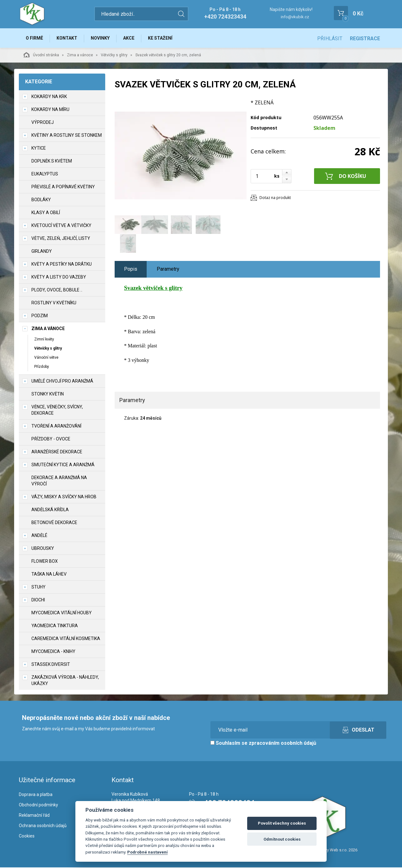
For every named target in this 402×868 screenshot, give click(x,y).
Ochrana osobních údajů (43, 826)
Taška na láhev (49, 575)
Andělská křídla (50, 511)
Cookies (27, 837)
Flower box (45, 562)
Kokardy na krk (49, 97)
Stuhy (38, 588)
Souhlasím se (263, 744)
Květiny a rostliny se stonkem (67, 136)
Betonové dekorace (54, 523)
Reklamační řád (34, 816)
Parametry (168, 270)
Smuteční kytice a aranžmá (63, 466)
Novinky (102, 38)
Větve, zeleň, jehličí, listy (61, 239)
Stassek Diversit (51, 665)
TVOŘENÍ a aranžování (56, 427)
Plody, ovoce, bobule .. (57, 290)
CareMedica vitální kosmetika (66, 639)
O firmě (35, 38)
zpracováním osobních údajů (282, 744)
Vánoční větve (46, 358)
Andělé (39, 536)
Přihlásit (330, 39)
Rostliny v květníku (54, 303)
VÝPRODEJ (43, 123)
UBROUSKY (43, 549)
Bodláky (41, 200)
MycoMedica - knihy (53, 652)
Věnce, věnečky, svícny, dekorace (57, 411)
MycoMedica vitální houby (62, 614)
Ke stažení (163, 38)
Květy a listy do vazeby (59, 278)
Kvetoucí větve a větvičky (61, 226)
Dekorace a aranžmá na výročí (59, 482)
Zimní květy (44, 340)
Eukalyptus (45, 174)
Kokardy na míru (50, 110)
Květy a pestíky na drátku (62, 265)
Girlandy (42, 252)
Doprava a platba (36, 795)
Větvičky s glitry (114, 56)
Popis (131, 270)
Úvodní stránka (41, 55)
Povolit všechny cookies (282, 823)
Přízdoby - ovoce (51, 440)
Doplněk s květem (52, 162)
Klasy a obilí (46, 213)
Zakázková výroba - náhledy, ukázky (65, 681)
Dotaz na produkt (275, 198)
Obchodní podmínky (38, 805)
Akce (131, 38)
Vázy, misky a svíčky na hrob (64, 498)
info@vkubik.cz (295, 17)
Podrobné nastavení (147, 852)
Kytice (39, 149)
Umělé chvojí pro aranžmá (62, 382)
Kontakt (68, 38)
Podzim (40, 316)
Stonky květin (48, 395)
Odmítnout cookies (282, 839)
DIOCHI (38, 601)
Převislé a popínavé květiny (63, 187)
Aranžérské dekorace (57, 453)
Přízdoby (42, 367)
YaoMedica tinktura (55, 627)
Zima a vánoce (80, 56)
